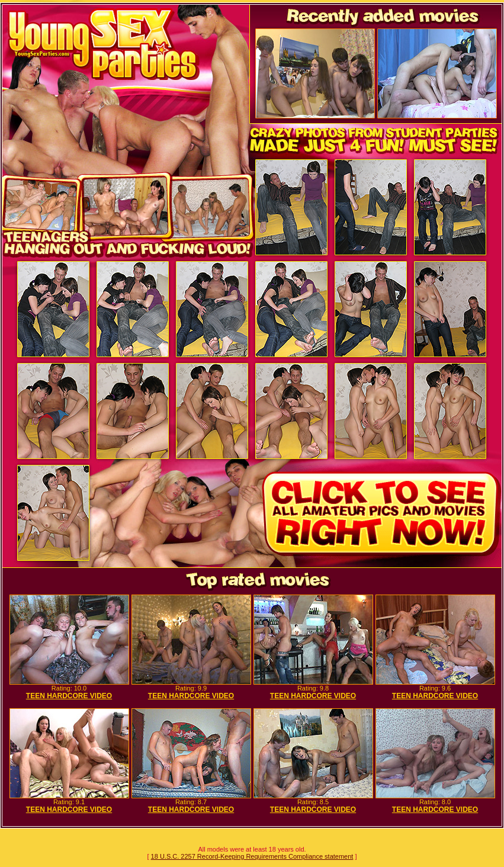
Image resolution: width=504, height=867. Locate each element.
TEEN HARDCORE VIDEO (69, 696)
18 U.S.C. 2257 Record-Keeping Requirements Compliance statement (252, 856)
